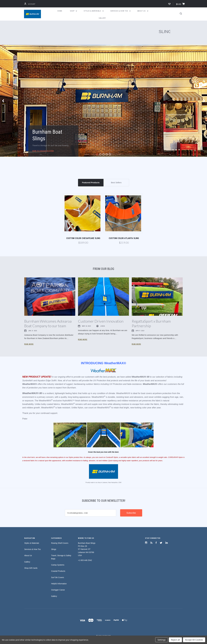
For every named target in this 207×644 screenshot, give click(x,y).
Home (60, 11)
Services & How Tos (121, 11)
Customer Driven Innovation (101, 321)
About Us (143, 11)
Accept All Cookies (194, 640)
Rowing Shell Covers (60, 543)
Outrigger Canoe (58, 590)
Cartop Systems (58, 565)
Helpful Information (59, 584)
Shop (74, 11)
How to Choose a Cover (43, 151)
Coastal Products (58, 571)
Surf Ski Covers (57, 577)
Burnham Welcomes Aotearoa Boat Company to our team (48, 323)
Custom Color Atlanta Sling (124, 238)
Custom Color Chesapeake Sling (83, 238)
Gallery (102, 18)
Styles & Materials (94, 11)
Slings (54, 549)
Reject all (175, 640)
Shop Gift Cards (31, 568)
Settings (162, 640)
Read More (29, 344)
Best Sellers (116, 182)
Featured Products (91, 182)
